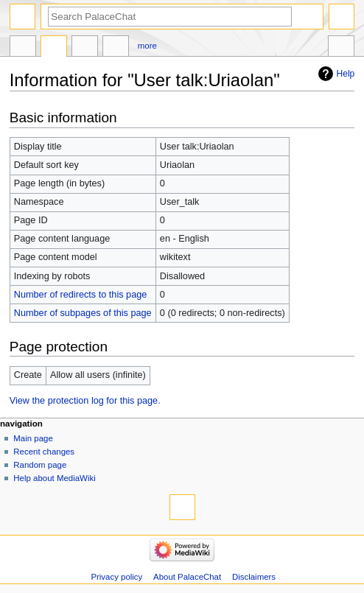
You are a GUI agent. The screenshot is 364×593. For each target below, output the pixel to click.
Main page (33, 438)
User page (23, 48)
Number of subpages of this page (83, 313)
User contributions (116, 48)
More (147, 46)
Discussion (54, 48)
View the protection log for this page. (85, 401)
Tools (341, 48)
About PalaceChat (187, 577)
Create (85, 48)
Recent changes (44, 452)
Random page (40, 465)
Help (346, 74)
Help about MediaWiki (54, 478)
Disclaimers (254, 577)
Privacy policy (116, 577)
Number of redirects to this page (81, 295)
